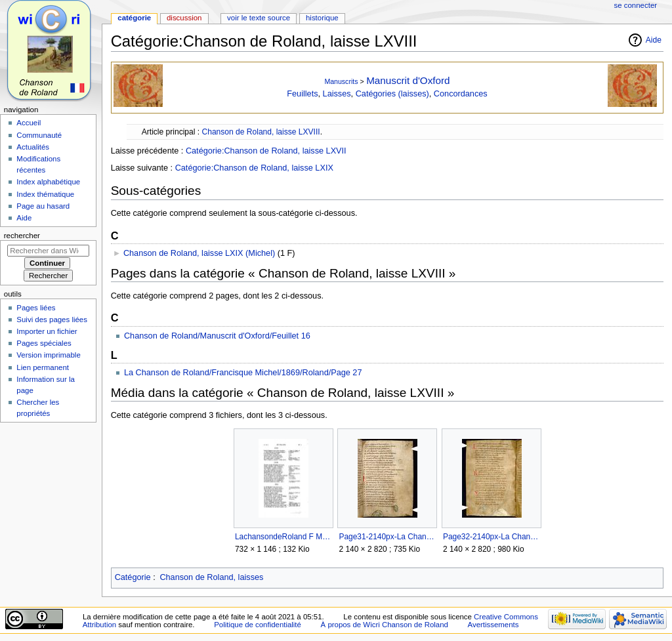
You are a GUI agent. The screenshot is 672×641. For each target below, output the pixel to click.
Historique (322, 18)
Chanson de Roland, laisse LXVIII (261, 132)
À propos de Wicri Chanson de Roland (385, 625)
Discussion (184, 18)
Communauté (39, 135)
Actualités (33, 147)
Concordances (461, 94)
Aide (654, 40)
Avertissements (493, 625)
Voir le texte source (259, 18)
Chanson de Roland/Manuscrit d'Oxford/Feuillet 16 (217, 336)
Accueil (29, 123)
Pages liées (36, 308)
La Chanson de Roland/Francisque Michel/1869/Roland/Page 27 (243, 373)
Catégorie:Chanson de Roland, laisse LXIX (254, 168)
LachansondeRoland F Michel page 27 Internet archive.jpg (283, 537)
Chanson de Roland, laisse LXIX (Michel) (199, 253)
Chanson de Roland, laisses (211, 577)
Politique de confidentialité (258, 625)
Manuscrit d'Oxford (408, 80)
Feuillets (302, 94)
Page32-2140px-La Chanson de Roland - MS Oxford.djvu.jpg (491, 537)
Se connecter (636, 5)
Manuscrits (341, 81)
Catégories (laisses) (392, 94)
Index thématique (45, 194)
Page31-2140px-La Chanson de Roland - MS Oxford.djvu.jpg (387, 537)
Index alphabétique (48, 182)
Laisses (337, 94)
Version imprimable (48, 355)
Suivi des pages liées (52, 320)
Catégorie (133, 577)
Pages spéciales (44, 343)
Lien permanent (43, 367)
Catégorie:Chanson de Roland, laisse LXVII (266, 151)
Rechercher (22, 236)
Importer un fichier (47, 331)
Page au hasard (43, 206)
